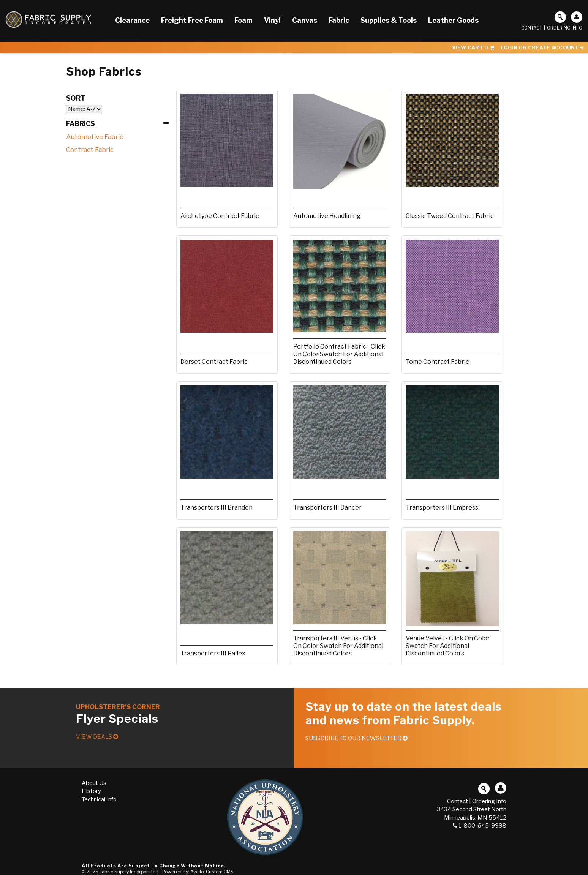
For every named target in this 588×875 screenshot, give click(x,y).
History (91, 791)
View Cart (473, 47)
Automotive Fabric (95, 137)
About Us (94, 783)
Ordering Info (565, 28)
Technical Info (99, 799)
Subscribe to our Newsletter (356, 738)
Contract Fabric (90, 150)
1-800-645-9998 (480, 826)
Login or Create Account (543, 47)
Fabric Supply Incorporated (129, 872)
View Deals (97, 737)
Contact (532, 28)
